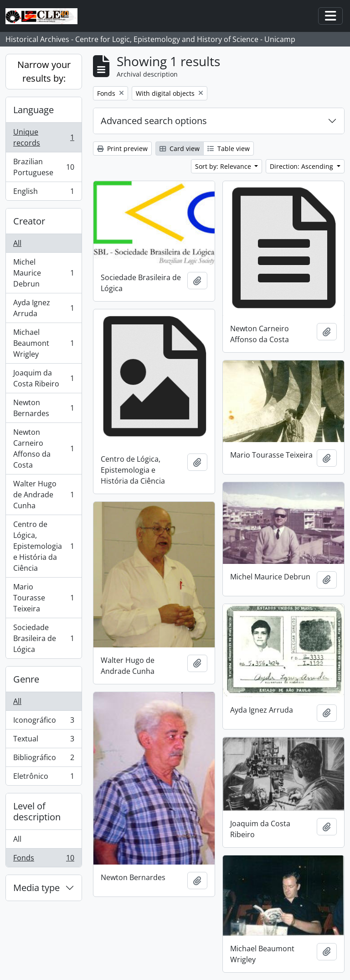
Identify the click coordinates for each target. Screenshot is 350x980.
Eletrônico (44, 778)
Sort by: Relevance (224, 166)
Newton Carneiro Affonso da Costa (44, 448)
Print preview (122, 149)
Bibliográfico (44, 759)
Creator (29, 221)
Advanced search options (154, 121)
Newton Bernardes (44, 408)
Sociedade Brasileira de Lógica (44, 638)
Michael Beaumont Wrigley (44, 343)
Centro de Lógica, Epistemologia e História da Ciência (44, 546)
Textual (44, 741)
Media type (36, 888)
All (17, 243)
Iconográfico (44, 722)
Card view (180, 149)
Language (33, 110)
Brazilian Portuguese (44, 167)
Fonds (44, 860)
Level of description (37, 811)
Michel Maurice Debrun (44, 273)
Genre (26, 679)
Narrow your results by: (44, 71)
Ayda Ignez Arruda (44, 308)
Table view (229, 149)
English (44, 193)
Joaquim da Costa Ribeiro (44, 378)
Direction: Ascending (302, 166)
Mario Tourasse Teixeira (44, 598)
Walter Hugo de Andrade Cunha (44, 495)
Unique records (44, 137)
